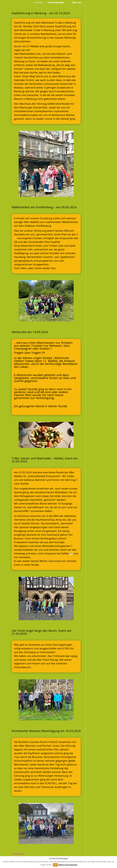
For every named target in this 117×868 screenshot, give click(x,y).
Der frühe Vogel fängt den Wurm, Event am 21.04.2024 (41, 632)
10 (53, 616)
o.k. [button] (55, 865)
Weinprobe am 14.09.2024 (30, 332)
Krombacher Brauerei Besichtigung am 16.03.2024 (46, 731)
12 (57, 616)
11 (55, 616)
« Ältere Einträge (18, 854)
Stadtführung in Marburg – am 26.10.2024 (41, 13)
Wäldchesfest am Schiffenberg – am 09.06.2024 (44, 207)
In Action (38, 3)
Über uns (77, 3)
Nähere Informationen (68, 865)
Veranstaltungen (56, 3)
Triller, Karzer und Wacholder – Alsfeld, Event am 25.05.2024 (45, 460)
